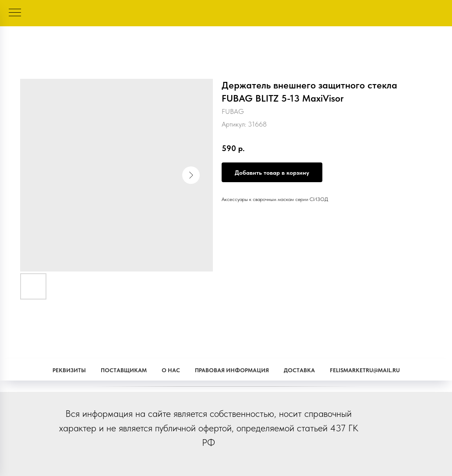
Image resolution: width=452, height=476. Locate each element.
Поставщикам (124, 370)
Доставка (299, 370)
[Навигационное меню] (15, 13)
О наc (171, 370)
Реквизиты (69, 370)
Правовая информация (232, 370)
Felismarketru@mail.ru (365, 370)
